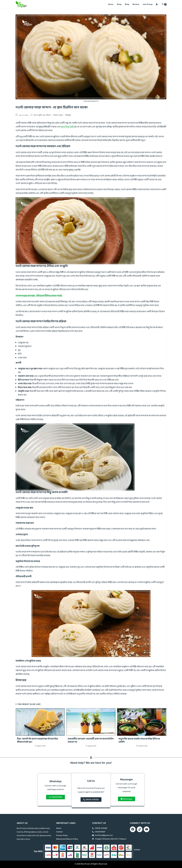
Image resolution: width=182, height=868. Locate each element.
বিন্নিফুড (68, 115)
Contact (60, 832)
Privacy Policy (62, 835)
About (59, 828)
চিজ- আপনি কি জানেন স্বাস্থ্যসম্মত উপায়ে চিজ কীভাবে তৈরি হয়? (37, 740)
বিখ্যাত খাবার (58, 115)
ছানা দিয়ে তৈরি (67, 127)
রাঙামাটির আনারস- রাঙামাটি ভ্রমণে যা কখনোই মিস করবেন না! (91, 740)
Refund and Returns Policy (67, 839)
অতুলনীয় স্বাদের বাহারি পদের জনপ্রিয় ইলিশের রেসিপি (139, 740)
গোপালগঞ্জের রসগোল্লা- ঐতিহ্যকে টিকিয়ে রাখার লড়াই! (39, 296)
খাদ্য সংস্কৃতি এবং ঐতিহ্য (42, 115)
